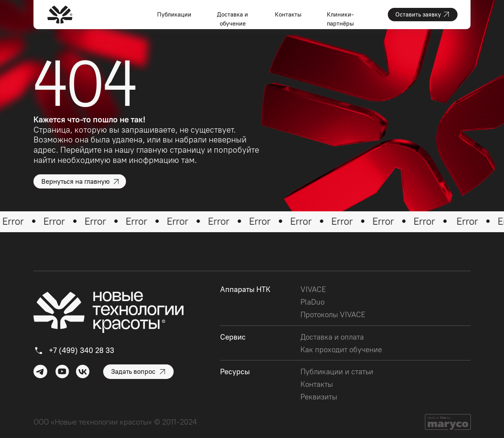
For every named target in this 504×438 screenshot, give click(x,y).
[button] (423, 15)
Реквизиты (319, 397)
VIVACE (313, 289)
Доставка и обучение (233, 19)
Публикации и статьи (337, 372)
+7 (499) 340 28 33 (82, 350)
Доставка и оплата (332, 337)
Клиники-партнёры (340, 19)
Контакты (288, 15)
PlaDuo (312, 302)
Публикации (174, 15)
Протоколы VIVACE (333, 315)
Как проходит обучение (341, 350)
